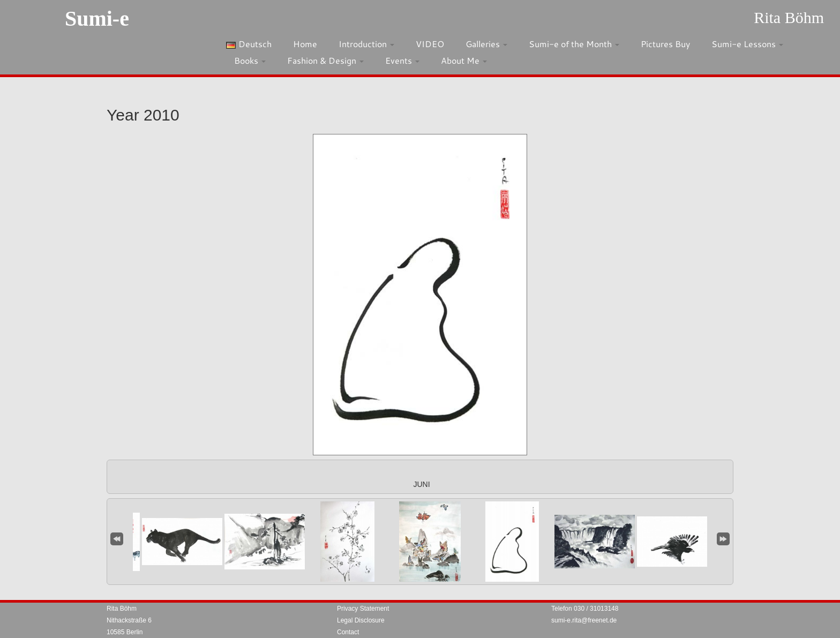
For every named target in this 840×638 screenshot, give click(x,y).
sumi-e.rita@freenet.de (584, 620)
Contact (348, 632)
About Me (464, 60)
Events (402, 60)
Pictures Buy (665, 44)
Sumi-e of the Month (574, 44)
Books (250, 60)
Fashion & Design (325, 60)
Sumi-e (97, 18)
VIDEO (430, 44)
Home (305, 44)
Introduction (366, 44)
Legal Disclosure (361, 620)
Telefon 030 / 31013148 (585, 609)
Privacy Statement (363, 609)
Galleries (486, 44)
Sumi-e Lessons (747, 44)
